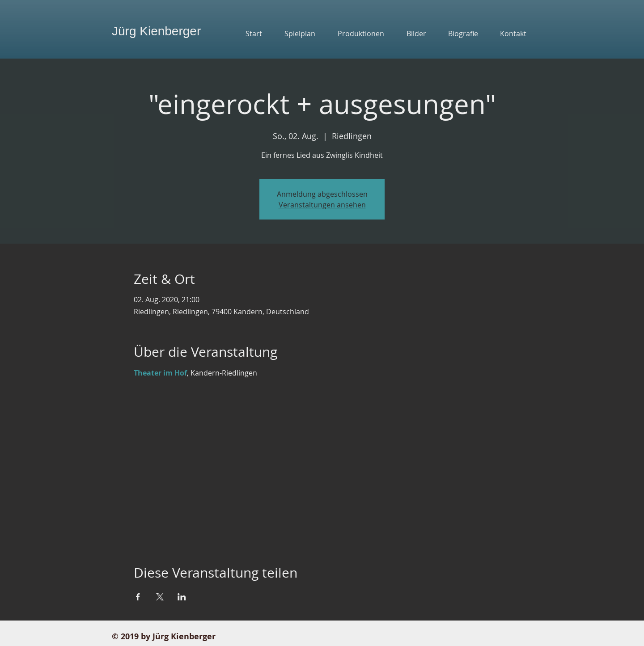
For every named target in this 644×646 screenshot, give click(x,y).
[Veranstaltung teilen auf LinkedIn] (182, 597)
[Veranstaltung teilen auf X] (160, 597)
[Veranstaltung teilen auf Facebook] (138, 597)
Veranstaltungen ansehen (322, 205)
